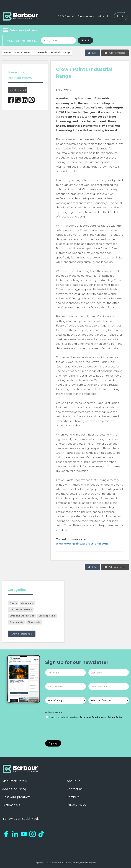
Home (7, 52)
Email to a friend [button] (17, 90)
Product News (22, 52)
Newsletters (86, 16)
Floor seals (34, 622)
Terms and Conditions (91, 717)
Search (85, 40)
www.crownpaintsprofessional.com (82, 544)
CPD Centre (66, 16)
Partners (73, 797)
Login (121, 16)
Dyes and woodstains (22, 616)
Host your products (16, 797)
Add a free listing (14, 789)
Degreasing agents (21, 609)
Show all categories (22, 634)
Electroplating (47, 616)
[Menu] (20, 30)
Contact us (75, 789)
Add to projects (115, 53)
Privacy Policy (54, 712)
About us (73, 781)
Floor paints (16, 622)
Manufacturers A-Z (16, 781)
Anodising (27, 603)
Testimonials (11, 805)
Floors (13, 603)
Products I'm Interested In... (22, 41)
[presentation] (72, 730)
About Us (104, 16)
